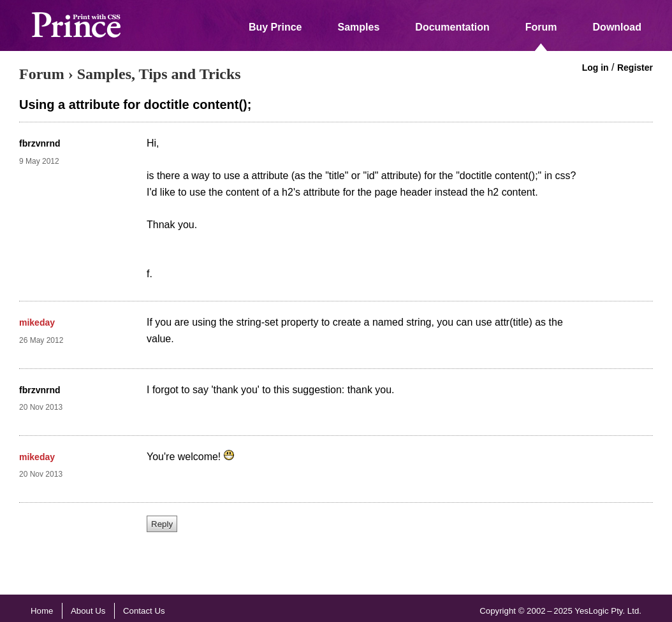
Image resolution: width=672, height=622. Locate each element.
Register (635, 68)
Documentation (452, 27)
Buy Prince (275, 27)
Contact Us (144, 611)
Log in (595, 68)
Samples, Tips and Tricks (159, 74)
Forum (541, 27)
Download (617, 27)
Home (42, 611)
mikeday (37, 322)
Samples (359, 27)
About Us (88, 611)
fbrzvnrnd (40, 143)
